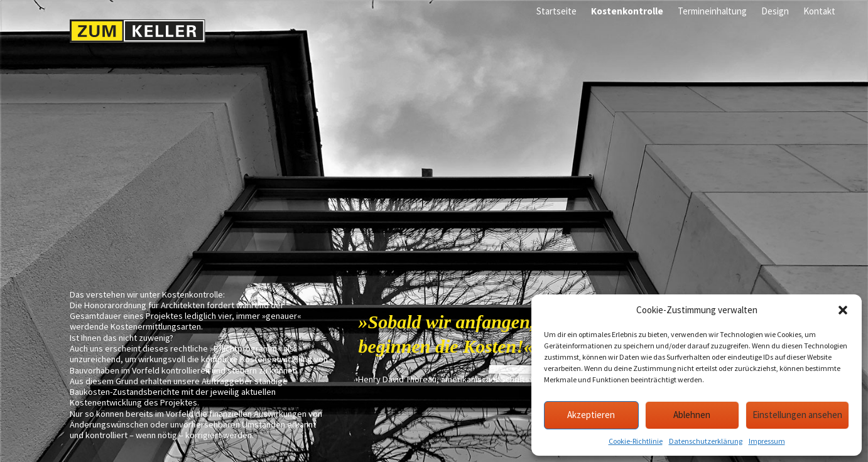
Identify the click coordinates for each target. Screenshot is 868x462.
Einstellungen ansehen (797, 415)
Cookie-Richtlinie (636, 441)
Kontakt (819, 11)
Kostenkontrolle (627, 11)
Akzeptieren (591, 415)
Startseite (556, 11)
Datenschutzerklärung (706, 441)
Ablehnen (692, 415)
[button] (843, 310)
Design (775, 11)
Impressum (767, 441)
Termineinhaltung (712, 11)
